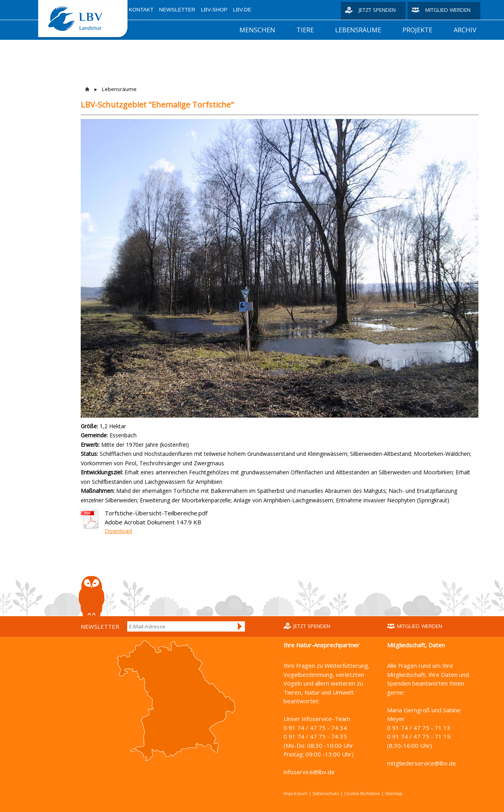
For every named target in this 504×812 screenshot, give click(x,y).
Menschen (257, 30)
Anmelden (240, 626)
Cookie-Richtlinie (362, 793)
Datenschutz (326, 793)
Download (118, 531)
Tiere (305, 30)
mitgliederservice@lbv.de (422, 763)
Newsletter (177, 10)
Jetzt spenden (377, 10)
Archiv (465, 30)
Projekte (417, 30)
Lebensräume (358, 30)
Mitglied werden (448, 10)
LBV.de (242, 10)
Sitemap (394, 793)
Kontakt (141, 10)
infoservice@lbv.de (309, 772)
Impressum (296, 793)
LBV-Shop (214, 10)
